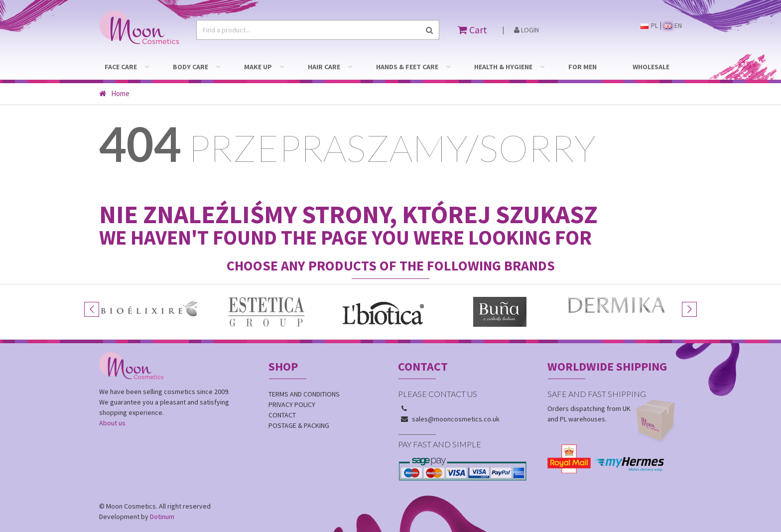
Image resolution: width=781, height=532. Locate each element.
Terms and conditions (304, 394)
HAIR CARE (324, 67)
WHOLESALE (651, 67)
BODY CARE (191, 67)
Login (526, 30)
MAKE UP (258, 67)
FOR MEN (583, 67)
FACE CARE (121, 67)
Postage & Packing (299, 425)
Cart (472, 30)
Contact (282, 415)
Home (114, 93)
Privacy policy (292, 404)
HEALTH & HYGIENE (503, 67)
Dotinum (162, 517)
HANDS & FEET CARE (407, 67)
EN (673, 25)
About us (112, 423)
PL (649, 25)
